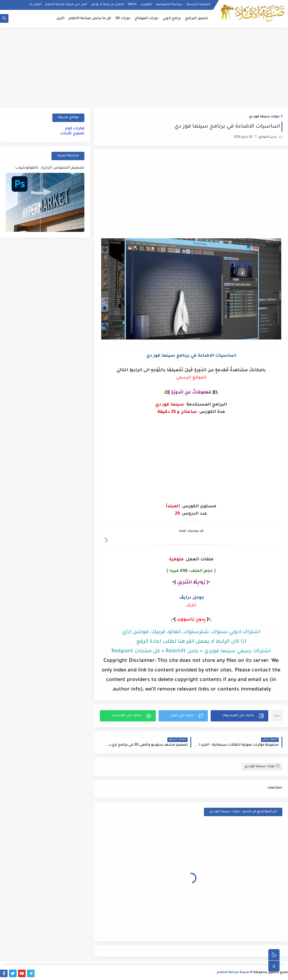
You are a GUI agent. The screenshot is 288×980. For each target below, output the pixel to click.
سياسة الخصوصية (169, 4)
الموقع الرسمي (191, 378)
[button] (239, 716)
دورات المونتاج (147, 19)
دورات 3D (123, 19)
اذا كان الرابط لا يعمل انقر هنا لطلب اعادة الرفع (191, 642)
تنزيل (191, 605)
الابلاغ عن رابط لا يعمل (107, 4)
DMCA (132, 4)
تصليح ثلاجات (72, 134)
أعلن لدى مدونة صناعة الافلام (66, 4)
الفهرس (146, 4)
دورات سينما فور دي (264, 117)
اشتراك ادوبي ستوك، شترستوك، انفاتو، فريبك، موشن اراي (191, 632)
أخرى (60, 19)
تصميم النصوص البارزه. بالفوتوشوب (50, 168)
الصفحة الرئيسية (198, 4)
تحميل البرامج (196, 19)
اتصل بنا (36, 4)
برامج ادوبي (172, 19)
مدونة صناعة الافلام (233, 973)
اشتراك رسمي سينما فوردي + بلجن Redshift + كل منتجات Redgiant (191, 651)
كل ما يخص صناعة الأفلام (90, 19)
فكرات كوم (75, 129)
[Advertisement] (144, 67)
